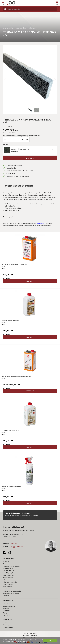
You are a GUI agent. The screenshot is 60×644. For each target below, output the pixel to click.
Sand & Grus (7, 611)
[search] (30, 9)
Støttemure (6, 608)
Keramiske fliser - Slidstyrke (11, 593)
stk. (27, 139)
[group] (30, 80)
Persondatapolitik (8, 578)
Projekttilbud (7, 596)
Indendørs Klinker (8, 604)
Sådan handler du (8, 568)
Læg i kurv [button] (30, 158)
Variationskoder (8, 589)
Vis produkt (30, 281)
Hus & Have (6, 615)
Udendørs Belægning (9, 606)
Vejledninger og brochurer (11, 573)
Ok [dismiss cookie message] (50, 640)
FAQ (4, 564)
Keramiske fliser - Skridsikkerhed (12, 591)
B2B (4, 580)
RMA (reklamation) (8, 575)
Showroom (6, 562)
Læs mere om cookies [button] (22, 641)
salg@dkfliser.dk (17, 547)
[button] (55, 80)
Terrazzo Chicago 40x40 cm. (20, 149)
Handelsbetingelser (9, 571)
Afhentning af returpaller (10, 582)
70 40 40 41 (15, 544)
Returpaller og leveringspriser (12, 566)
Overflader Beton (8, 584)
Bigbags (5, 613)
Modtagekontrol (8, 587)
